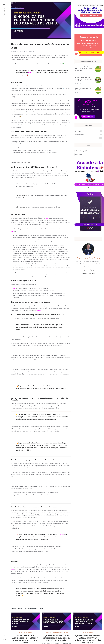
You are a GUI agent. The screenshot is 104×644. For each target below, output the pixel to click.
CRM (22, 633)
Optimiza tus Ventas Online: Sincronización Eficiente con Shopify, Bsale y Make (56, 638)
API (12, 41)
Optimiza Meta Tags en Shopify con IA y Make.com (85, 89)
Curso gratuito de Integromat (89, 52)
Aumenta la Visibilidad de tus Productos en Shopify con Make (84, 69)
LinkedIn (84, 271)
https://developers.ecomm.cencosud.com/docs (42, 207)
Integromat (88, 138)
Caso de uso (30, 41)
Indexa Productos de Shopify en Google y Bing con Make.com (84, 79)
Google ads (88, 131)
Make (30, 73)
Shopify (15, 41)
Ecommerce (22, 41)
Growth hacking (88, 135)
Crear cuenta (88, 116)
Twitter (91, 271)
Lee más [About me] (92, 266)
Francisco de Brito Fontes (20, 51)
